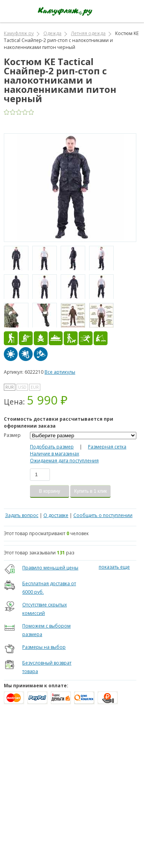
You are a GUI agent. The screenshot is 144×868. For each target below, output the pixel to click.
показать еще (114, 567)
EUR (35, 387)
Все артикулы (60, 372)
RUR (10, 387)
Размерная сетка (107, 447)
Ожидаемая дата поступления (64, 461)
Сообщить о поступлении (103, 515)
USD (22, 387)
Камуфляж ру (19, 33)
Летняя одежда (88, 33)
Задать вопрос (22, 515)
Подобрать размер (52, 447)
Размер (12, 435)
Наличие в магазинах (55, 454)
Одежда (52, 33)
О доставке (56, 515)
